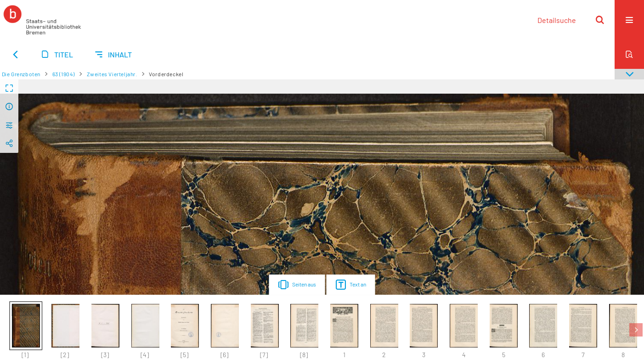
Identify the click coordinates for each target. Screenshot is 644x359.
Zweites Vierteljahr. (112, 74)
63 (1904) (64, 74)
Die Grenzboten (21, 74)
